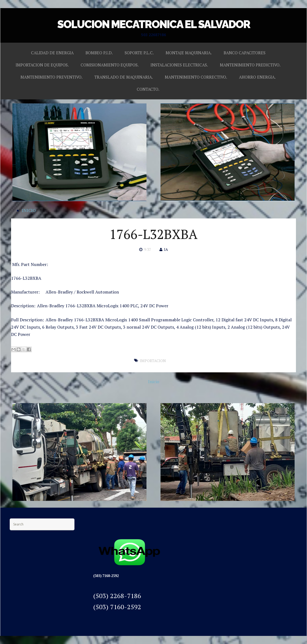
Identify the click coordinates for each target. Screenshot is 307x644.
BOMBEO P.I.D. (99, 53)
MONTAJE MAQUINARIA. (189, 53)
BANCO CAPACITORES (245, 53)
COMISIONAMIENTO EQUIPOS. (110, 65)
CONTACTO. (148, 89)
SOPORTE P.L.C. (139, 53)
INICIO (29, 210)
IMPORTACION (153, 361)
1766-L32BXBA (153, 234)
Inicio (154, 382)
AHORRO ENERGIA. (257, 77)
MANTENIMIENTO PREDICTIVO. (250, 65)
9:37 (147, 249)
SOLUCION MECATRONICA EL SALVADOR (154, 24)
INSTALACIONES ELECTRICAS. (179, 65)
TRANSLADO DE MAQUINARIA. (124, 77)
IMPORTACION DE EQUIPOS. (42, 65)
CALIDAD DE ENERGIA (52, 53)
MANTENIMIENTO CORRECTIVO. (196, 77)
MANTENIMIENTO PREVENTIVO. (52, 77)
